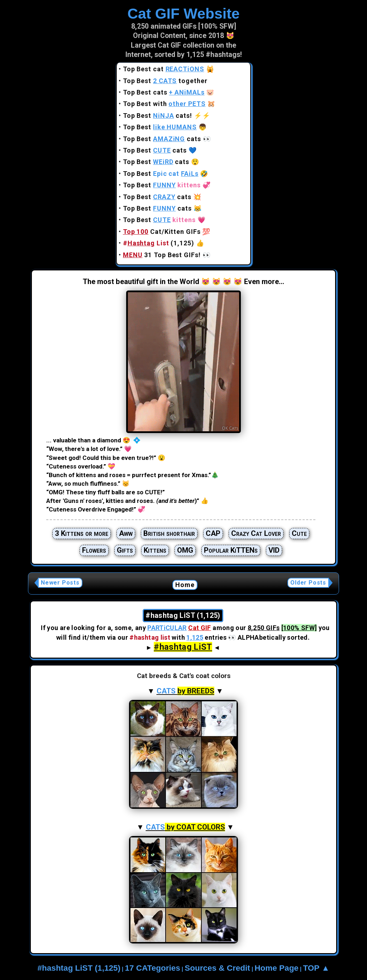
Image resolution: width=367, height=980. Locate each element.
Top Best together (165, 81)
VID (274, 550)
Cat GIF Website (183, 14)
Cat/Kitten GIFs (162, 232)
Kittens (155, 550)
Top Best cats (164, 92)
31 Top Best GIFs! (162, 255)
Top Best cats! (158, 116)
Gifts (125, 550)
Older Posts (308, 583)
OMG (185, 550)
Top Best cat (164, 69)
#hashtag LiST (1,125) (79, 968)
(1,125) (159, 243)
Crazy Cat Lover (256, 533)
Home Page (277, 968)
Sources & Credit (217, 968)
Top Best (160, 127)
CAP (213, 533)
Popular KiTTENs (231, 550)
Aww (126, 533)
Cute (299, 533)
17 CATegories (152, 968)
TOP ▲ (316, 968)
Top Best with (164, 104)
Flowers (94, 550)
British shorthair (169, 533)
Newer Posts (60, 583)
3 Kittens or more (82, 533)
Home (185, 585)
